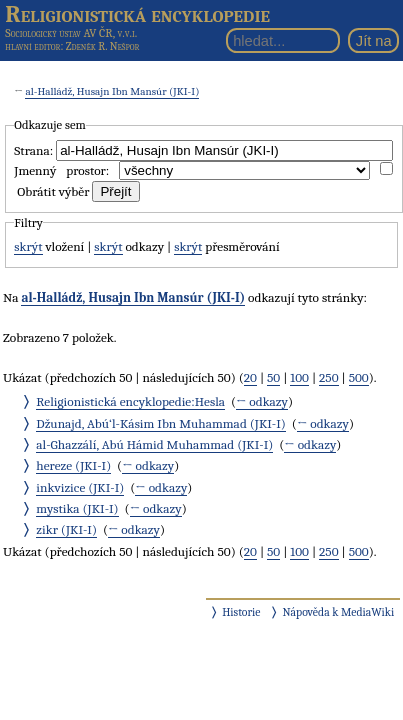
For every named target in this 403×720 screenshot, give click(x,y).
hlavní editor (32, 46)
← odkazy (262, 401)
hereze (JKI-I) (73, 465)
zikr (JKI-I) (66, 529)
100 (299, 377)
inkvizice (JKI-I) (80, 487)
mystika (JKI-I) (77, 508)
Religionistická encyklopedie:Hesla (130, 401)
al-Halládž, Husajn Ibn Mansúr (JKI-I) (112, 91)
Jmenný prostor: (61, 170)
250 (329, 377)
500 (359, 377)
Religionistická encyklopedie (137, 14)
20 (250, 377)
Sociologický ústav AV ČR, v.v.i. (71, 33)
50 (273, 377)
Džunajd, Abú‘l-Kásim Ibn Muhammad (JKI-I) (161, 423)
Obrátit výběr (53, 191)
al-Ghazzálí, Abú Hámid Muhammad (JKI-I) (154, 444)
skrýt (28, 246)
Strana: (33, 150)
